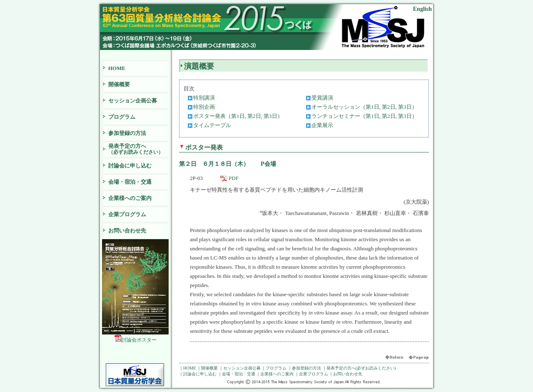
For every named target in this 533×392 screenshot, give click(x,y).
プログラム (122, 117)
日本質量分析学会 (135, 375)
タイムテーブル (212, 125)
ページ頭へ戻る (418, 359)
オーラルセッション (336, 107)
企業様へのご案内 (130, 198)
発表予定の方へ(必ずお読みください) (361, 368)
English (422, 9)
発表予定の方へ (138, 149)
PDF (234, 178)
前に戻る (396, 359)
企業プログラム (127, 214)
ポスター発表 (209, 116)
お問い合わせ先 (127, 231)
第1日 (372, 107)
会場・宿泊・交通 (130, 182)
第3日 (405, 107)
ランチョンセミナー (336, 116)
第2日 (389, 107)
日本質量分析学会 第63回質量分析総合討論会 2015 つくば (204, 19)
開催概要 (119, 84)
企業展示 (322, 125)
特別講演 (204, 98)
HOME (117, 68)
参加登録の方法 (127, 133)
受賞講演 (322, 98)
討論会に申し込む (130, 166)
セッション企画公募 (133, 101)
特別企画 (204, 107)
